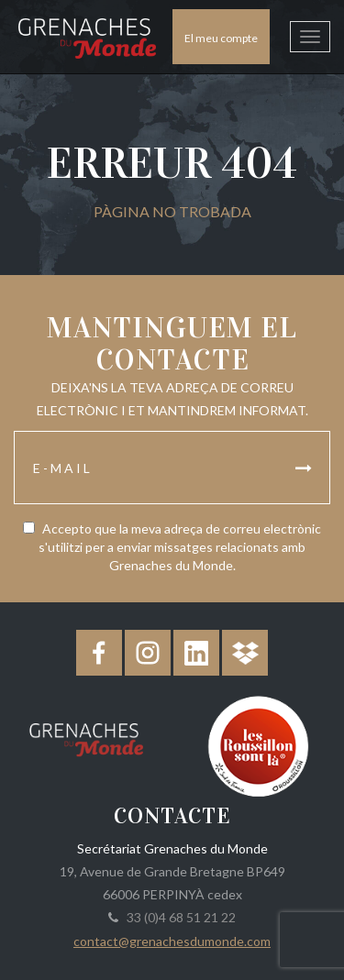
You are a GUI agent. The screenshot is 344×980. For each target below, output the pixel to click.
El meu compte (221, 38)
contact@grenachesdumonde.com (172, 941)
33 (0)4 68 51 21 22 (178, 917)
